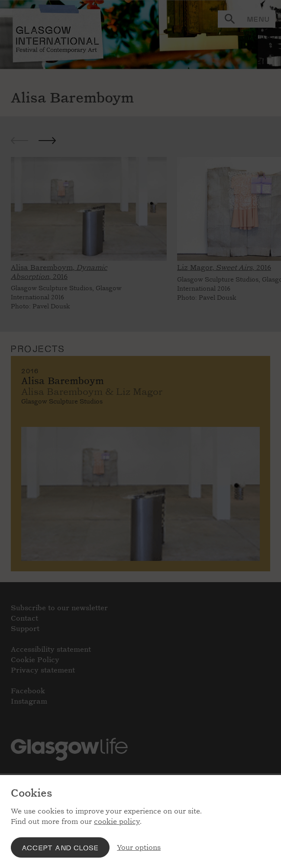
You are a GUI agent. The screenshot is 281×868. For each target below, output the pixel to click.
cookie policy (117, 822)
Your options (139, 847)
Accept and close (60, 847)
